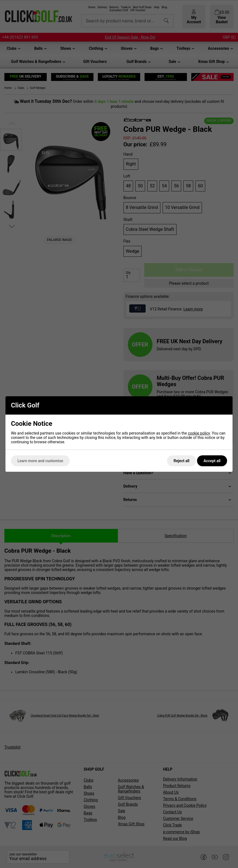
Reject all (181, 461)
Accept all (212, 461)
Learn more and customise (40, 461)
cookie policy (199, 433)
